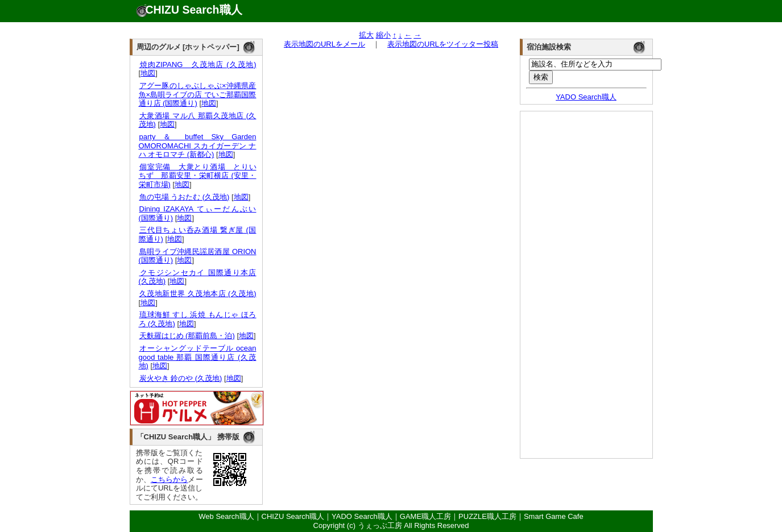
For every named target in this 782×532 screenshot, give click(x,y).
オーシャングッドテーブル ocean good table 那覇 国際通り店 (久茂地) (198, 357)
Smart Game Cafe (554, 516)
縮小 (383, 35)
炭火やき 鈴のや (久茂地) (181, 378)
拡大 (366, 35)
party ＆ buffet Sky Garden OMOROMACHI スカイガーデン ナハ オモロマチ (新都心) (198, 146)
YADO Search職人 (586, 97)
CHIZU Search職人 (194, 10)
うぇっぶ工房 (380, 525)
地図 (148, 73)
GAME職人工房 (425, 516)
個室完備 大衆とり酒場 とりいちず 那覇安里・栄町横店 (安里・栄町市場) (198, 176)
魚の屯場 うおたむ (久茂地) (184, 197)
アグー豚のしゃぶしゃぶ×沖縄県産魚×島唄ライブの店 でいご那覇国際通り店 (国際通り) (198, 94)
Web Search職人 (226, 516)
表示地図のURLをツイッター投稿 (443, 44)
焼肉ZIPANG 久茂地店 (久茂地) (198, 65)
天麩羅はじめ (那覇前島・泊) (187, 336)
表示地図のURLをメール (324, 44)
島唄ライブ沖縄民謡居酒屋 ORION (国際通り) (198, 256)
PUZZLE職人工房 (487, 516)
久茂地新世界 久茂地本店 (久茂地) (198, 294)
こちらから (169, 479)
